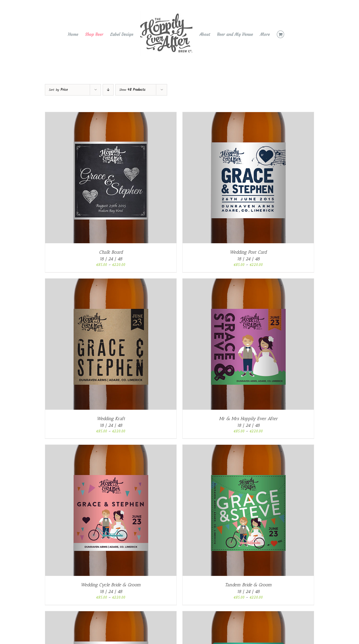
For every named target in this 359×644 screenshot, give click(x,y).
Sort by (58, 90)
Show (132, 90)
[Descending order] (108, 90)
